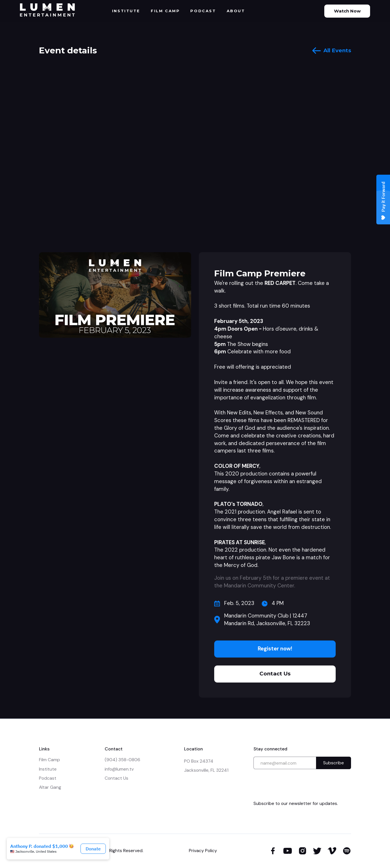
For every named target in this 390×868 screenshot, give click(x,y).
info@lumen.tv (119, 769)
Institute (48, 769)
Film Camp (49, 760)
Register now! (275, 649)
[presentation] (297, 785)
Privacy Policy (203, 851)
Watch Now (347, 11)
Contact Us (275, 674)
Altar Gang (50, 787)
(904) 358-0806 (122, 760)
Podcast (48, 778)
